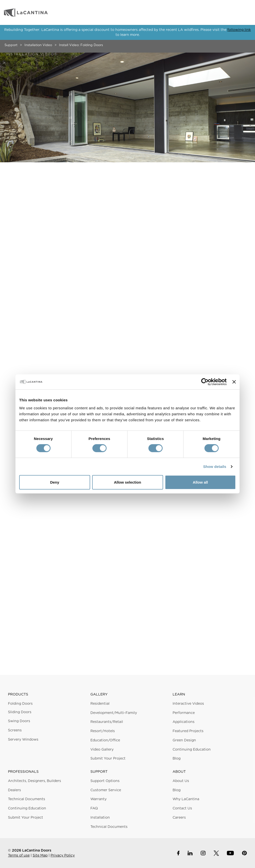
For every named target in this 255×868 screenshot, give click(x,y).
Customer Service (106, 790)
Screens (15, 730)
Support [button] (99, 772)
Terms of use (19, 856)
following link (239, 30)
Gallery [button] (99, 694)
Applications (184, 722)
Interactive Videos (188, 704)
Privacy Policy (63, 856)
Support (11, 45)
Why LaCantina (186, 799)
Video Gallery (102, 750)
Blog (177, 759)
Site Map (40, 856)
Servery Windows (23, 740)
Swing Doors (19, 721)
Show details (215, 467)
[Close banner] (234, 382)
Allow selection (127, 482)
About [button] (179, 772)
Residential (100, 704)
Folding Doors (20, 704)
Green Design (184, 740)
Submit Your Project (108, 759)
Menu (246, 12)
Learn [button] (179, 694)
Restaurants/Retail (107, 722)
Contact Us (182, 808)
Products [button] (18, 694)
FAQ (94, 808)
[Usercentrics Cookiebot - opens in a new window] (205, 382)
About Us (181, 781)
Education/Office (105, 740)
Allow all (200, 482)
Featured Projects (188, 731)
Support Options (105, 781)
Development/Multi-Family (114, 713)
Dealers (14, 790)
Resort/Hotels (103, 731)
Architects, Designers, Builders (34, 781)
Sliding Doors (20, 712)
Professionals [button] (23, 772)
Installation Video (38, 45)
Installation (100, 818)
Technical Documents (27, 799)
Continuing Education (192, 750)
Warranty (98, 799)
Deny (55, 482)
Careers (179, 818)
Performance (184, 713)
